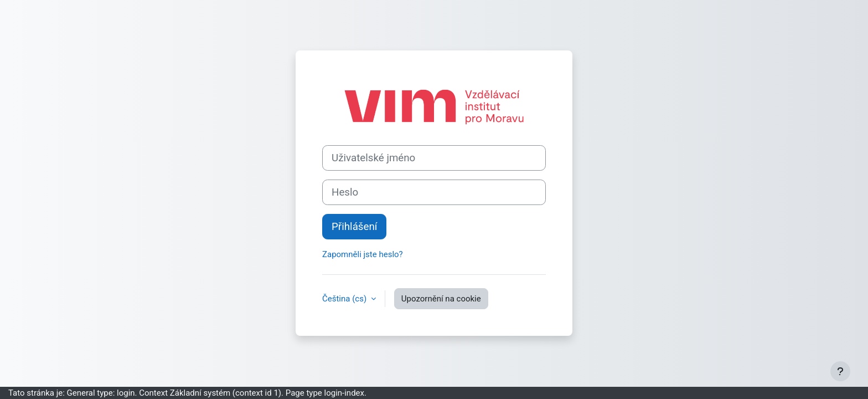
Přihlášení (354, 227)
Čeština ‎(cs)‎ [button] (345, 299)
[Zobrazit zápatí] (840, 371)
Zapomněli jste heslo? (363, 254)
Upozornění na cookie (441, 299)
